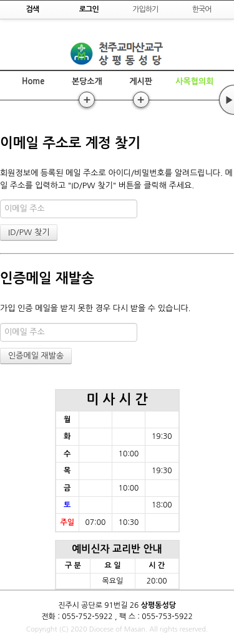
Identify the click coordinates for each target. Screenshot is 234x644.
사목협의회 (194, 81)
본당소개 (87, 81)
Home (33, 81)
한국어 (202, 9)
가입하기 (145, 9)
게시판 (141, 81)
